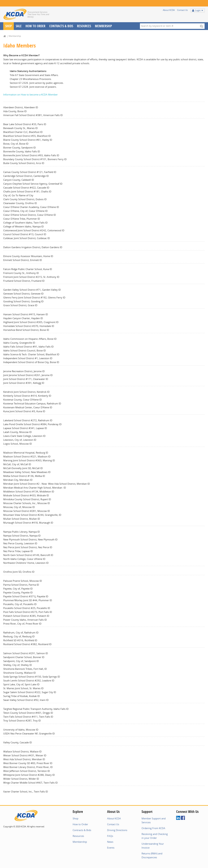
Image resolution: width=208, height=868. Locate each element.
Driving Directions (117, 830)
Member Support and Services (154, 820)
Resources (84, 26)
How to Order (80, 824)
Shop (9, 26)
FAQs (110, 836)
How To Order (35, 26)
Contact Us (182, 10)
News (110, 842)
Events (111, 848)
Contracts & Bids (61, 26)
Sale (19, 26)
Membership (103, 26)
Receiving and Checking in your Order (155, 836)
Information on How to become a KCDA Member (30, 94)
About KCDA (169, 10)
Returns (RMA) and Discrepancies (152, 855)
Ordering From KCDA (153, 828)
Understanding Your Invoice (153, 846)
